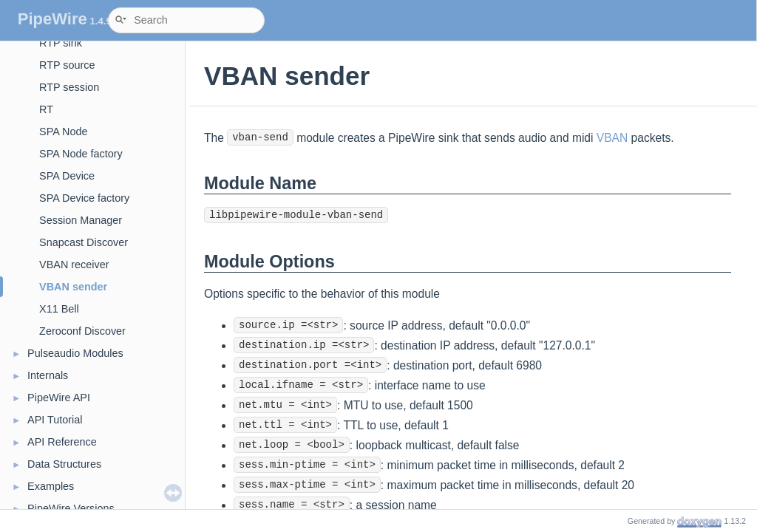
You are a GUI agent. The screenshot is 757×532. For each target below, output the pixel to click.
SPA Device (67, 176)
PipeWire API (59, 398)
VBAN (612, 138)
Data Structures (64, 464)
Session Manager (81, 220)
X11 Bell (59, 309)
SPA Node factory (81, 154)
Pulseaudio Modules (75, 353)
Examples (51, 486)
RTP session (69, 87)
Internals (48, 375)
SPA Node (63, 132)
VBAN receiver (74, 265)
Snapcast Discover (84, 242)
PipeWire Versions (71, 508)
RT (46, 109)
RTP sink (61, 43)
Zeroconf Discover (82, 331)
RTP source (67, 65)
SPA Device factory (84, 198)
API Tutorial (55, 420)
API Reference (62, 442)
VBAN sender (73, 287)
